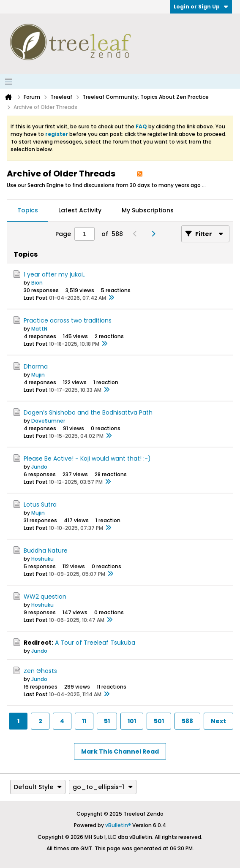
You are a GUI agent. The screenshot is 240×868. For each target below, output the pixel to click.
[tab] (28, 211)
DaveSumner (48, 421)
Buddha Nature (46, 551)
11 (84, 721)
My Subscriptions (148, 210)
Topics (28, 210)
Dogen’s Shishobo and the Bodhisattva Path (88, 412)
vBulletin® (118, 825)
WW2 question (45, 597)
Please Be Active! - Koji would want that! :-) (87, 458)
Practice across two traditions (68, 320)
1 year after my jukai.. (55, 274)
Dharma (36, 366)
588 (187, 721)
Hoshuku (42, 559)
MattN (39, 329)
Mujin (38, 375)
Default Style (38, 787)
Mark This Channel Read (120, 751)
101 (132, 721)
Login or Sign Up (201, 7)
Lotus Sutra (40, 505)
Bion (37, 283)
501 (159, 721)
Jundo (39, 467)
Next (218, 721)
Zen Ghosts (40, 671)
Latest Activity (80, 210)
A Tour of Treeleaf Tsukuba (95, 643)
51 (107, 721)
